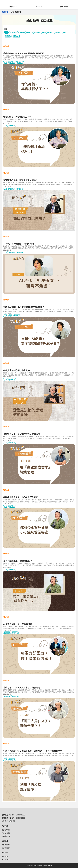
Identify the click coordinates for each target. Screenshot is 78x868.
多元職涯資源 (6, 836)
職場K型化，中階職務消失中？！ (18, 117)
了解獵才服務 (6, 845)
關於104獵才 (6, 856)
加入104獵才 (6, 860)
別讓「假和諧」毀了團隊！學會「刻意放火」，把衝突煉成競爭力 (33, 751)
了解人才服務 (6, 833)
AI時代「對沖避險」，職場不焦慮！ (20, 244)
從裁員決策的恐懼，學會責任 (16, 370)
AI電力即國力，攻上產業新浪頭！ (19, 624)
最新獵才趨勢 (6, 848)
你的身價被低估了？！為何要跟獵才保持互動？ (25, 53)
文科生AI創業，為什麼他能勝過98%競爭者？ (24, 307)
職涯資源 (5, 12)
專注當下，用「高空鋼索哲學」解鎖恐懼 (22, 434)
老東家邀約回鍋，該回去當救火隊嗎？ (21, 180)
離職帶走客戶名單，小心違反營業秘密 (21, 497)
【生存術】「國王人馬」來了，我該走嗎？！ (24, 688)
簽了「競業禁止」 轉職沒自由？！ (19, 561)
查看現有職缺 (6, 830)
